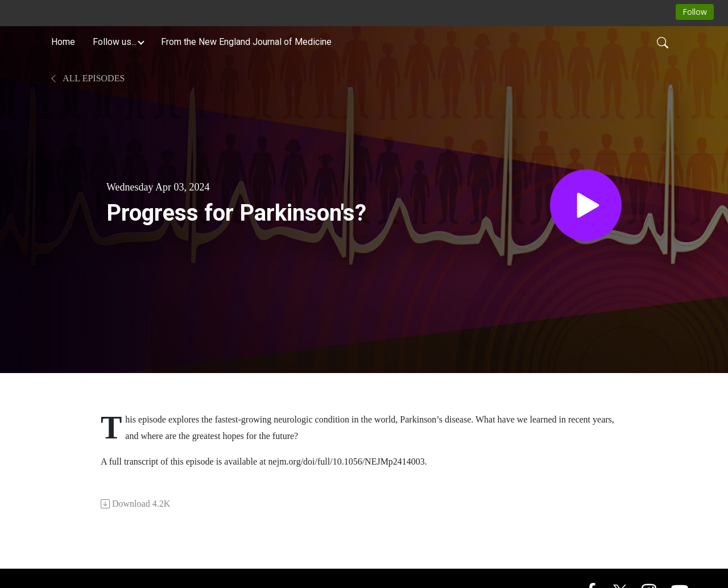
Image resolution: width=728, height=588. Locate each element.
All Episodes (87, 78)
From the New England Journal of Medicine (246, 42)
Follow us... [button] (115, 42)
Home (63, 42)
